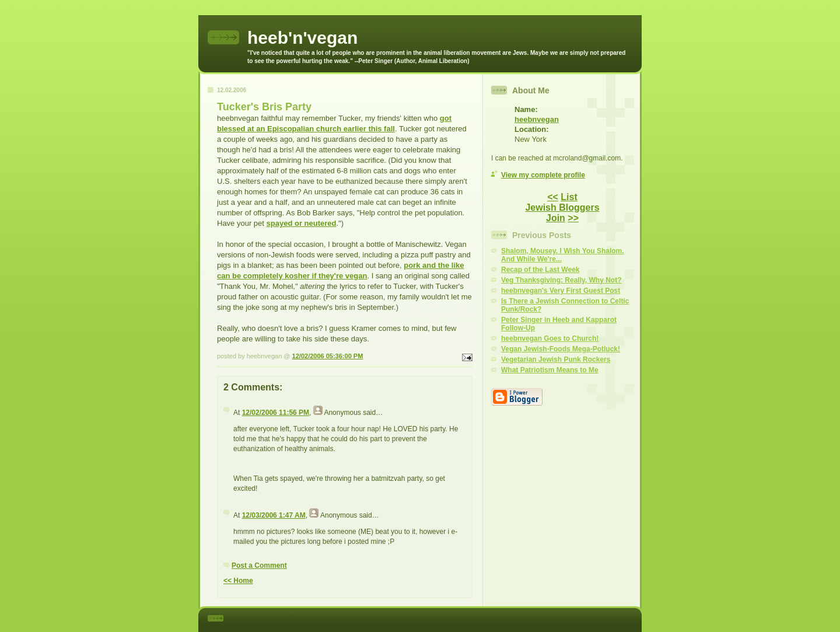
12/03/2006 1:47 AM (274, 515)
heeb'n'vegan (302, 38)
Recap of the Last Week (540, 270)
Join (556, 218)
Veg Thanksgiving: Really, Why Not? (561, 280)
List (569, 197)
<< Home (238, 581)
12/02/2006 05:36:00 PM (328, 356)
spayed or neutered (302, 223)
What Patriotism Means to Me (550, 370)
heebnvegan (537, 119)
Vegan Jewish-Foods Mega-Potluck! (561, 349)
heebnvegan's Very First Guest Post (561, 291)
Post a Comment (259, 565)
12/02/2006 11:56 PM (276, 413)
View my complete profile (543, 175)
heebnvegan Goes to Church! (550, 338)
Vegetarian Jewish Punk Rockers (556, 359)
